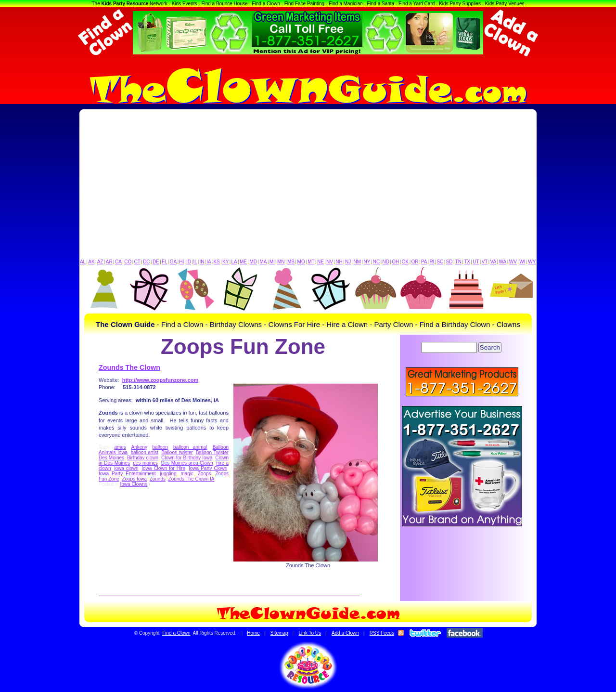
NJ (348, 262)
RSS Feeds (382, 633)
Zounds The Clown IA (192, 479)
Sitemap (279, 633)
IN (202, 262)
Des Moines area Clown (187, 463)
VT (485, 262)
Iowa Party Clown (208, 468)
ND (386, 262)
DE (156, 262)
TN (458, 262)
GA (173, 262)
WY (532, 262)
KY (225, 262)
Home (253, 633)
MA (263, 262)
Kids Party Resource (125, 4)
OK (405, 262)
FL (165, 262)
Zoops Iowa (134, 479)
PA (424, 262)
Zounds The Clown (129, 367)
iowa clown (126, 468)
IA (209, 262)
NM (358, 262)
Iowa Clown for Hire (163, 468)
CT (137, 262)
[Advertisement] (308, 186)
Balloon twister (177, 452)
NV (330, 262)
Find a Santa (380, 4)
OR (415, 262)
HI (181, 262)
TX (467, 262)
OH (395, 262)
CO (128, 262)
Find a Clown (266, 4)
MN (281, 262)
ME (243, 262)
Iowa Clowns (134, 484)
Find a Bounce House (224, 4)
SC (440, 262)
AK (91, 262)
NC (376, 262)
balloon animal (190, 447)
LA (234, 262)
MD (254, 262)
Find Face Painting (304, 4)
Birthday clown (143, 458)
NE (321, 262)
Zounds (158, 479)
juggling (168, 474)
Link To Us (310, 633)
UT (476, 262)
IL (195, 262)
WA (503, 262)
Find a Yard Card (417, 4)
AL (83, 262)
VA (494, 262)
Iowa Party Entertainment (127, 474)
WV (513, 262)
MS (291, 262)
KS (217, 262)
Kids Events (185, 4)
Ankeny (139, 447)
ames (120, 447)
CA (118, 262)
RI (432, 262)
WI (522, 262)
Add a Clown (345, 633)
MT (311, 262)
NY (367, 262)
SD (449, 262)
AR (109, 262)
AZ (100, 262)
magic (187, 474)
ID (189, 262)
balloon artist (144, 452)
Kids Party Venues (505, 4)
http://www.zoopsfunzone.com (160, 380)
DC (146, 262)
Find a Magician (346, 4)
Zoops (205, 474)
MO (301, 262)
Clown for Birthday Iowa (187, 458)
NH (339, 262)
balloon (160, 447)
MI (272, 262)
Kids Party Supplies (460, 4)
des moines (145, 463)
